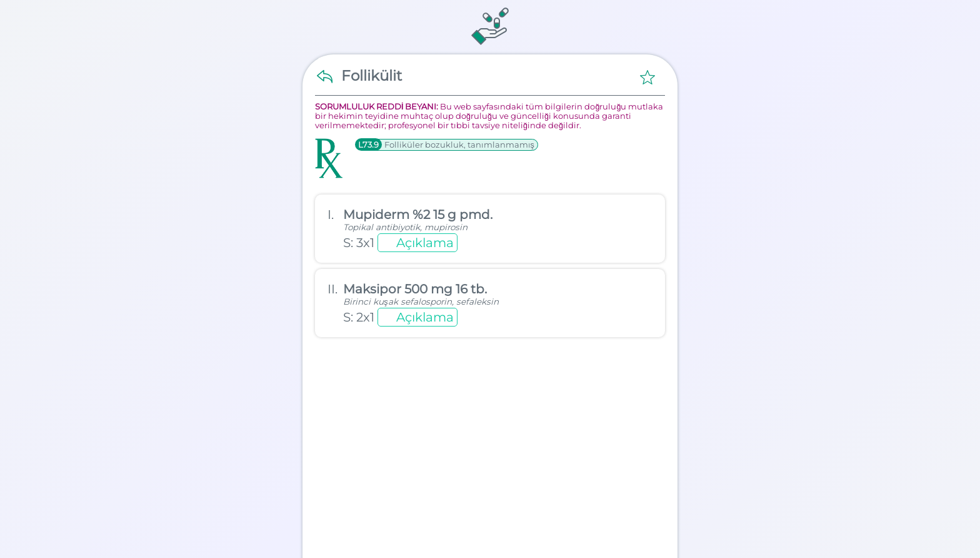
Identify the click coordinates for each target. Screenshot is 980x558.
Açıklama (425, 243)
